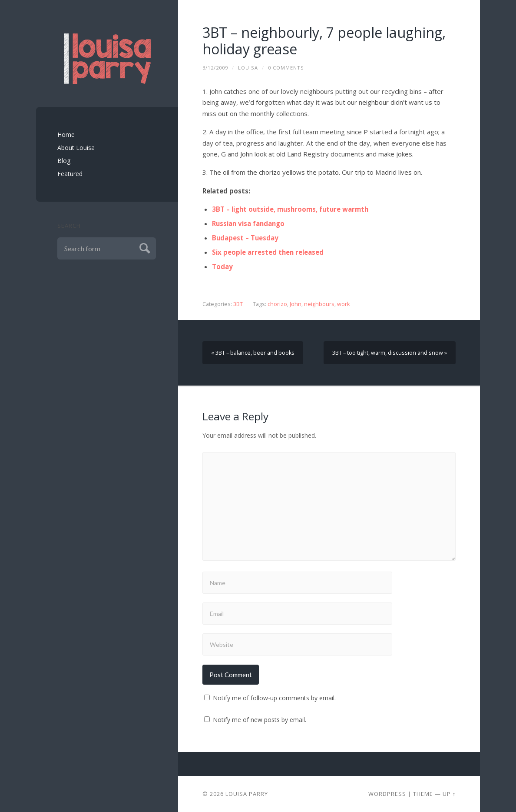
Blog (64, 161)
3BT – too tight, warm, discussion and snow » (390, 353)
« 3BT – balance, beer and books (253, 353)
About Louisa (76, 148)
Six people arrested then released (268, 252)
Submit (144, 247)
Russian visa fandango (248, 223)
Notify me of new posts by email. (260, 720)
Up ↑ (449, 794)
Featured (70, 174)
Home (66, 135)
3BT (238, 304)
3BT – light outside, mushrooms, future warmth (290, 209)
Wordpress (387, 794)
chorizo (277, 304)
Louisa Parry (247, 794)
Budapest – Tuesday (245, 238)
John (296, 304)
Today (222, 266)
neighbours (319, 304)
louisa (248, 68)
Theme (423, 794)
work (343, 304)
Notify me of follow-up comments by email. (274, 698)
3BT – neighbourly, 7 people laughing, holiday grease (324, 41)
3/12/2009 (215, 68)
